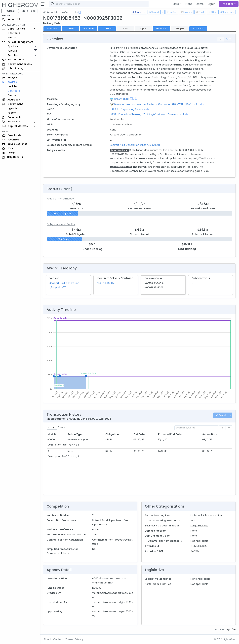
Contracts (14, 33)
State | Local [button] (29, 11)
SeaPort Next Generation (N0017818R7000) (135, 145)
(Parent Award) (82, 145)
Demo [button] (200, 4)
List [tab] (221, 39)
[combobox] (99, 4)
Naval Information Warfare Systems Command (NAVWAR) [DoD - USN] (157, 104)
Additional (198, 28)
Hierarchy (89, 28)
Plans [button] (189, 4)
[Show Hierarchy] (135, 99)
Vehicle (54, 278)
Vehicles (13, 86)
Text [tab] (228, 39)
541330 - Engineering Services (127, 109)
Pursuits (12, 51)
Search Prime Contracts (60, 12)
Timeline (107, 28)
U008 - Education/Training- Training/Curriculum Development (147, 114)
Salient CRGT (122, 99)
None (113, 130)
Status (71, 28)
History (162, 28)
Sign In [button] (212, 4)
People (12, 113)
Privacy (79, 639)
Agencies (13, 108)
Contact (58, 639)
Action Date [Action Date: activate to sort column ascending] (210, 434)
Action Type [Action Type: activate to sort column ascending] (75, 434)
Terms (69, 639)
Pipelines (13, 46)
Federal (10, 11)
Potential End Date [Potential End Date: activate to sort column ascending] (170, 434)
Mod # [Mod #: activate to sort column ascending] (52, 434)
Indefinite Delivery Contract (115, 278)
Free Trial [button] (229, 4)
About (48, 639)
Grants (12, 37)
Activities (13, 55)
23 (111, 140)
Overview (52, 28)
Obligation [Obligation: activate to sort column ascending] (112, 434)
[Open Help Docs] (80, 12)
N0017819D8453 (106, 283)
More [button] (176, 4)
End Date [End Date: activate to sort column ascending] (139, 434)
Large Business (199, 526)
